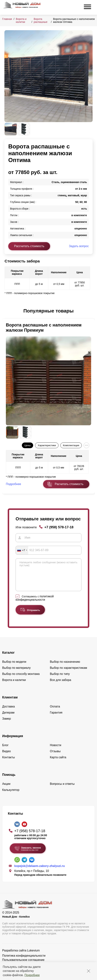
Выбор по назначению (65, 667)
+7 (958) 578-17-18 (59, 527)
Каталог (8, 658)
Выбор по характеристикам (68, 673)
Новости (56, 751)
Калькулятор (11, 795)
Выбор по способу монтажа (21, 679)
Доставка (9, 712)
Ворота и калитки (21, 20)
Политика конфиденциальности (24, 961)
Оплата (55, 712)
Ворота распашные (41, 20)
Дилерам (8, 718)
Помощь (9, 780)
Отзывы (55, 757)
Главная (7, 19)
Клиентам (10, 703)
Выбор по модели (14, 667)
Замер (7, 724)
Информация (13, 742)
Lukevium (33, 956)
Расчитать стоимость (69, 484)
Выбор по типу (60, 679)
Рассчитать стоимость (29, 246)
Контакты (9, 763)
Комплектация (71, 445)
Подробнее (32, 975)
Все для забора (61, 685)
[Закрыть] (89, 971)
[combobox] (22, 550)
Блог (5, 751)
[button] (7, 311)
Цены (28, 445)
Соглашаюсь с (35, 604)
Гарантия (56, 718)
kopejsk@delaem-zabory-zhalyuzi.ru (40, 871)
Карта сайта (58, 763)
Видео (7, 757)
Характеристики (47, 445)
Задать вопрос (79, 246)
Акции (6, 789)
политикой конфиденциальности (35, 604)
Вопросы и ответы (62, 789)
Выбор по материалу (16, 673)
